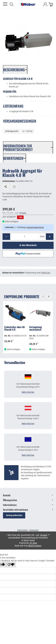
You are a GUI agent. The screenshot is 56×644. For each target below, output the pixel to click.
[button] (15, 70)
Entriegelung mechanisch (36, 329)
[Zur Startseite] (28, 4)
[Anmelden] (45, 4)
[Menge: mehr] (50, 237)
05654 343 (46, 273)
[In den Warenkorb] (28, 245)
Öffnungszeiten (28, 500)
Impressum (34, 530)
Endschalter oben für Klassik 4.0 (15, 329)
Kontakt (28, 495)
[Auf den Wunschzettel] (6, 187)
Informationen (28, 505)
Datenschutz (23, 530)
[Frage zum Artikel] (14, 187)
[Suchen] (11, 4)
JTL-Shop (33, 543)
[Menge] (24, 237)
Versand (23, 213)
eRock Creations (35, 546)
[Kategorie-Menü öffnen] (5, 4)
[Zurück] (43, 296)
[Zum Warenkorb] (51, 4)
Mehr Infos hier (28, 392)
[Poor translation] (11, 565)
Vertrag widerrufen (14, 515)
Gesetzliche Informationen (28, 510)
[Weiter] (49, 296)
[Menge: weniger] (6, 237)
